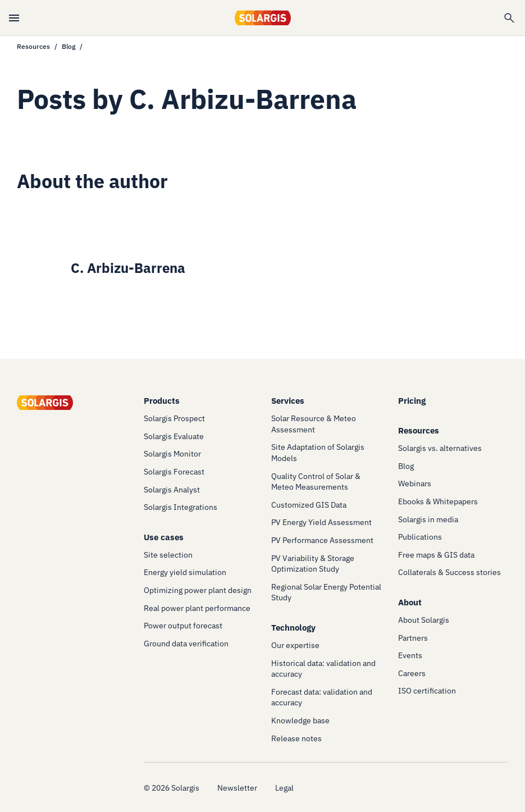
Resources (33, 46)
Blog (69, 46)
